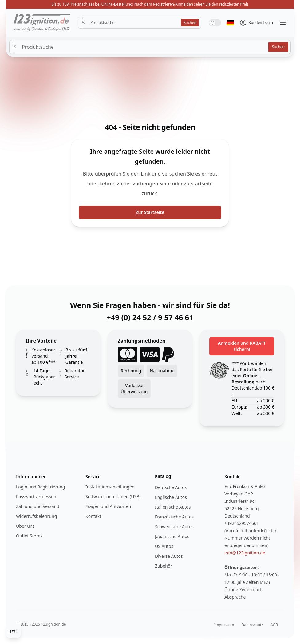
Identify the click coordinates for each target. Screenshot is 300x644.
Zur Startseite (150, 212)
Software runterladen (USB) (113, 497)
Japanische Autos (172, 536)
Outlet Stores (29, 536)
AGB (274, 625)
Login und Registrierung (40, 487)
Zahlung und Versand (38, 506)
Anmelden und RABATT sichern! (242, 346)
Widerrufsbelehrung (36, 516)
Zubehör (164, 566)
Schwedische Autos (174, 527)
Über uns (25, 526)
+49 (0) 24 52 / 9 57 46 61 (150, 317)
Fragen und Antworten (108, 506)
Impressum (224, 625)
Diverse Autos (169, 556)
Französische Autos (174, 517)
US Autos (164, 546)
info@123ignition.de (245, 553)
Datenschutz (252, 625)
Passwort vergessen (36, 497)
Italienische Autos (173, 507)
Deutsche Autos (171, 487)
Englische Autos (171, 497)
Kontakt (93, 516)
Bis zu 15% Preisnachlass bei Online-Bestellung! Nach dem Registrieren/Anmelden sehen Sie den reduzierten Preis (150, 4)
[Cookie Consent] (14, 630)
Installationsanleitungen (110, 487)
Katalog (163, 476)
